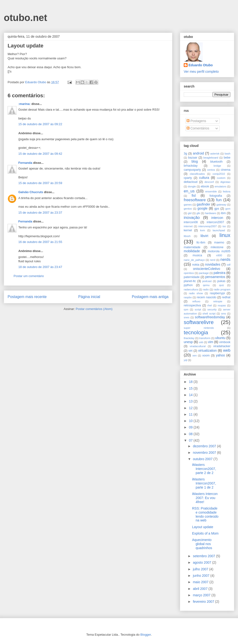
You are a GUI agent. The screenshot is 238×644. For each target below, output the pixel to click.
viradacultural (198, 346)
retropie (218, 301)
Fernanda (25, 163)
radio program (222, 289)
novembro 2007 (205, 453)
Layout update (203, 527)
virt (191, 351)
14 (191, 395)
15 (191, 388)
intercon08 (191, 222)
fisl (194, 196)
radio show (196, 293)
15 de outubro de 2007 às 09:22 (40, 124)
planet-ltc (190, 281)
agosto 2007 (202, 562)
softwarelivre (199, 322)
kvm (203, 230)
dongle (192, 186)
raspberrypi (217, 293)
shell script (209, 314)
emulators (221, 186)
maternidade (192, 247)
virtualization (208, 350)
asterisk (215, 154)
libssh (187, 236)
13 (191, 401)
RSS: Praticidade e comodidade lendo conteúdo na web (205, 514)
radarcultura (191, 289)
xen (194, 355)
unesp (188, 342)
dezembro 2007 (205, 446)
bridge (217, 166)
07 (191, 440)
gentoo (188, 209)
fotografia (216, 196)
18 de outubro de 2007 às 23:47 (40, 267)
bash (228, 154)
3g (185, 154)
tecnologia (196, 332)
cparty (188, 178)
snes (187, 317)
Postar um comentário (29, 276)
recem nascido (207, 297)
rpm (186, 309)
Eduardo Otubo (201, 65)
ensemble (211, 191)
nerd (213, 260)
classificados (197, 174)
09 (191, 427)
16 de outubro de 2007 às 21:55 (40, 242)
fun (219, 200)
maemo (219, 242)
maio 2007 (201, 582)
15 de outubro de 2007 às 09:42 (40, 154)
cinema (226, 170)
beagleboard (211, 158)
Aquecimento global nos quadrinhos (202, 544)
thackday (189, 338)
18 (191, 382)
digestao (225, 182)
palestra (219, 273)
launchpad (219, 230)
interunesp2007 (207, 226)
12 (191, 408)
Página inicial (89, 297)
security (212, 309)
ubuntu (220, 338)
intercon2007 (216, 222)
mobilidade (192, 251)
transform (205, 338)
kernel (188, 230)
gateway (221, 205)
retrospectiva (192, 305)
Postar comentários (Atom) (94, 309)
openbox (189, 273)
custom (221, 178)
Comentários (198, 128)
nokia (196, 265)
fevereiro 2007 (204, 602)
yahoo (220, 355)
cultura (204, 178)
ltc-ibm (201, 242)
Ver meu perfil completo (201, 72)
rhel (210, 305)
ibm (223, 213)
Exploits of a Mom (205, 533)
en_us (189, 191)
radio (206, 289)
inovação (192, 218)
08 (191, 434)
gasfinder (203, 204)
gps (217, 209)
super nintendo (199, 328)
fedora (227, 191)
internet (188, 226)
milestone (217, 247)
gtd (190, 213)
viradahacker (222, 346)
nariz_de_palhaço (194, 260)
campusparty (192, 170)
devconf (209, 182)
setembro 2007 (204, 556)
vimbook (225, 342)
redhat (226, 297)
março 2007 (202, 595)
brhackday (191, 166)
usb (201, 342)
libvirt (204, 236)
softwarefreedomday (210, 317)
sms (224, 314)
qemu (206, 285)
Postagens (196, 121)
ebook (205, 186)
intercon (217, 218)
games (188, 205)
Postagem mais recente (27, 297)
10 (191, 421)
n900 (219, 255)
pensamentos (215, 277)
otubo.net (25, 18)
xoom (206, 355)
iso (224, 226)
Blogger (146, 635)
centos (211, 170)
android (198, 153)
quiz (222, 285)
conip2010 (219, 174)
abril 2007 (201, 589)
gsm (228, 209)
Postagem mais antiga (150, 297)
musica (197, 255)
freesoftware (195, 200)
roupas (222, 305)
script (198, 309)
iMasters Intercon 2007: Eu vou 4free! (205, 498)
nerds (225, 260)
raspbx (188, 297)
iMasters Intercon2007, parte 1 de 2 (204, 483)
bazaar (193, 158)
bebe (227, 158)
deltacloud (191, 182)
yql (185, 360)
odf (228, 265)
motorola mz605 (219, 251)
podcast (207, 281)
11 (191, 414)
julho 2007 (201, 569)
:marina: (24, 104)
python (188, 285)
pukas (221, 281)
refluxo (196, 301)
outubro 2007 (203, 459)
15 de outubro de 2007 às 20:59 (40, 183)
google (203, 208)
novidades (213, 264)
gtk (198, 213)
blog (195, 161)
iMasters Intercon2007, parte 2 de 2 (204, 469)
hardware (211, 213)
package (204, 273)
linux (225, 235)
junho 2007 (201, 576)
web (227, 350)
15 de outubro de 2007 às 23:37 (40, 213)
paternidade (192, 277)
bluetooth (217, 162)
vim (211, 342)
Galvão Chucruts (31, 192)
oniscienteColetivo (207, 269)
